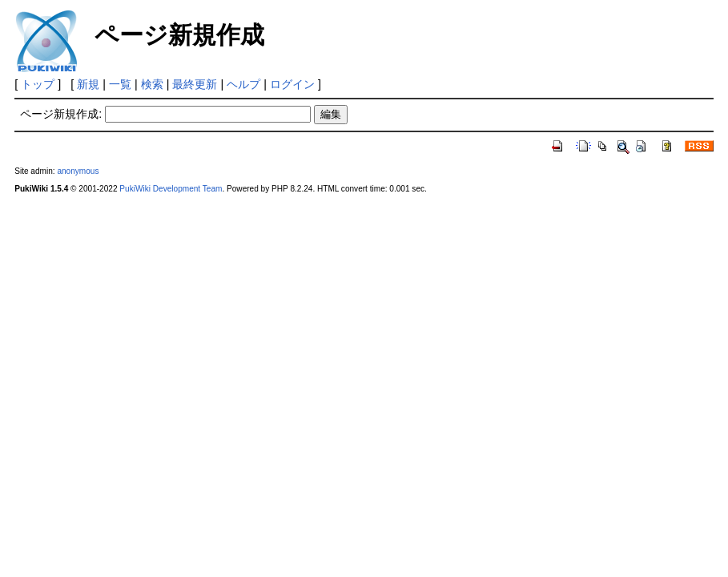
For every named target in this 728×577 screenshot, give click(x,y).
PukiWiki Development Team (171, 189)
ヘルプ (243, 84)
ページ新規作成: (61, 114)
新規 (88, 84)
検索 (152, 84)
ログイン (292, 84)
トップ (38, 84)
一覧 (120, 84)
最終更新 (195, 84)
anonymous (78, 171)
